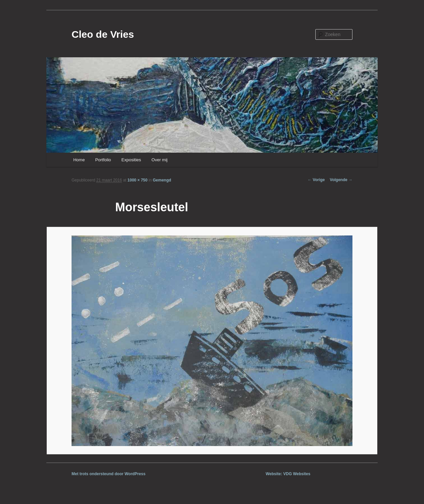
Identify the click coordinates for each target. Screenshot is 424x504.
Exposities (131, 160)
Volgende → (341, 180)
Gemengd (162, 180)
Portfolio (103, 160)
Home (79, 160)
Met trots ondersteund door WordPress (108, 474)
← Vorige (316, 180)
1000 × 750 (137, 180)
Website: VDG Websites (288, 474)
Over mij (159, 160)
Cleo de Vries (103, 34)
